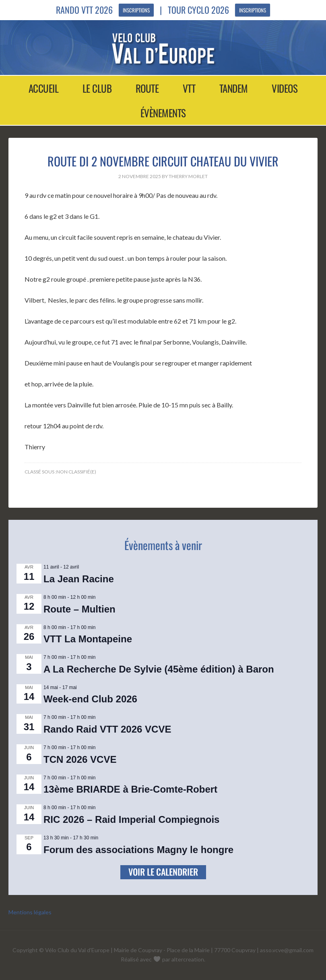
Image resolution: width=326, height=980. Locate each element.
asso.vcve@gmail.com (287, 950)
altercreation (188, 959)
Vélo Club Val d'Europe (163, 48)
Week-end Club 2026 (90, 699)
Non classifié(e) (76, 472)
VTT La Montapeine (88, 639)
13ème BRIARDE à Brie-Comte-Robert (130, 789)
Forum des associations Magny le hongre (138, 850)
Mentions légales (30, 912)
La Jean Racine (79, 579)
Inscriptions (136, 10)
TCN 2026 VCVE (80, 759)
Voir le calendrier (163, 872)
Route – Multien (79, 609)
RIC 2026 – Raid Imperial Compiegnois (131, 819)
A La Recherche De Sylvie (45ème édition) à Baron (159, 669)
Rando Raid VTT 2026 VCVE (107, 729)
